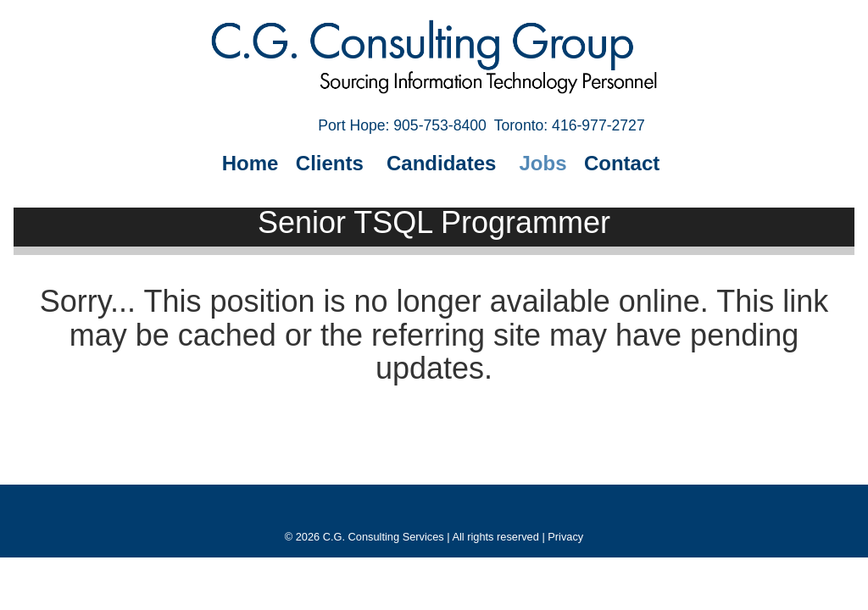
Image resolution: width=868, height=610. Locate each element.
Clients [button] (333, 163)
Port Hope (402, 125)
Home (250, 163)
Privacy (565, 537)
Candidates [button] (444, 163)
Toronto (570, 125)
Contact (622, 163)
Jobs (542, 163)
